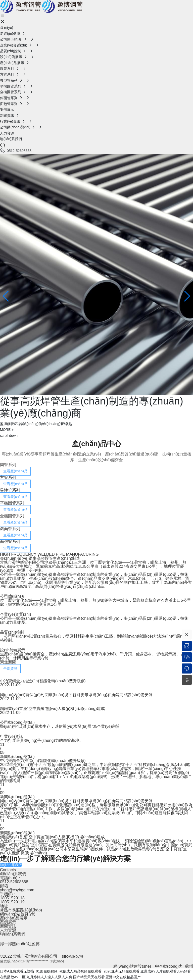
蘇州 (189, 966)
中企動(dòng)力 (169, 966)
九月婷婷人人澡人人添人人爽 (49, 977)
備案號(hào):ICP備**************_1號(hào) (32, 961)
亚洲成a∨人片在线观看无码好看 (166, 971)
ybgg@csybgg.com (17, 890)
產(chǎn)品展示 (14, 918)
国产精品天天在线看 (89, 977)
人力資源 (8, 930)
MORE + (7, 430)
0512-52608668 (19, 151)
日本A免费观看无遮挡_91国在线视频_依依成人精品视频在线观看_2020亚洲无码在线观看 (70, 971)
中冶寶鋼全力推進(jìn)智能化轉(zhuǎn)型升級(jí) (43, 681)
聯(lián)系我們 (13, 934)
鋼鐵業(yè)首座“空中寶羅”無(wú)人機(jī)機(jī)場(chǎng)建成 (52, 709)
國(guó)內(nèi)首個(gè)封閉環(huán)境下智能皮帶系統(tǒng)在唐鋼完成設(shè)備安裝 (76, 695)
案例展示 (8, 922)
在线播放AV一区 (13, 977)
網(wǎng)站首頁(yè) (18, 914)
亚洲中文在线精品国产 (123, 977)
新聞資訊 (8, 926)
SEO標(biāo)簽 (73, 957)
